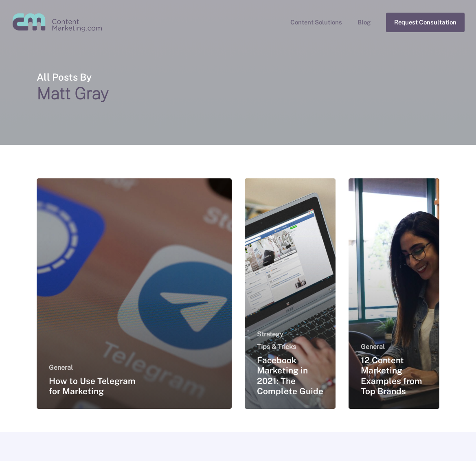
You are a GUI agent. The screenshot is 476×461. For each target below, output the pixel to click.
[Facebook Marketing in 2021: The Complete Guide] (290, 294)
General (61, 368)
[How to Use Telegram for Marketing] (134, 294)
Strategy (270, 334)
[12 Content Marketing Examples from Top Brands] (394, 294)
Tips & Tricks (276, 347)
